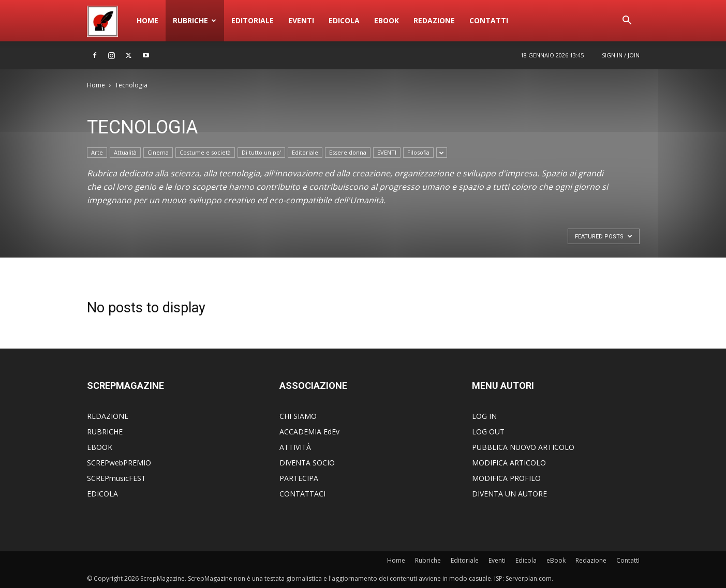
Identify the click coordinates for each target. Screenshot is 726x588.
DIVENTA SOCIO (307, 463)
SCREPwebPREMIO (119, 463)
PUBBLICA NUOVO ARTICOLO (523, 447)
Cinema (158, 152)
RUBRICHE (105, 432)
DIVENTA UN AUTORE (509, 494)
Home (147, 20)
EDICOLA (102, 494)
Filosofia (418, 152)
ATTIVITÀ (295, 447)
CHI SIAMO (298, 416)
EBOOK (100, 447)
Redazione (434, 20)
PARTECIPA (299, 478)
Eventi (301, 20)
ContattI (489, 20)
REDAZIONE (108, 416)
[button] (627, 21)
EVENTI (387, 152)
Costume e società (205, 152)
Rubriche (195, 20)
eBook (387, 20)
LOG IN (484, 416)
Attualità (125, 152)
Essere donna (348, 152)
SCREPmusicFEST (116, 478)
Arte (97, 152)
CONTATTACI (302, 494)
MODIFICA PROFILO (506, 478)
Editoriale (253, 20)
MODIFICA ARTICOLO (509, 463)
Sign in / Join (621, 55)
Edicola (344, 20)
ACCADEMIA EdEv (309, 432)
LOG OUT (488, 432)
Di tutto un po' (261, 152)
